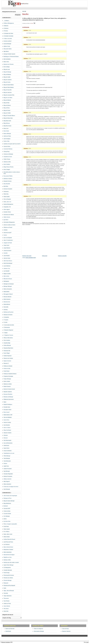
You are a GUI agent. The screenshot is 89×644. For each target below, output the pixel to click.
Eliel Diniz (6, 186)
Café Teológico (7, 139)
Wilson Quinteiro (7, 484)
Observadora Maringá (39, 631)
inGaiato (5, 230)
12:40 (30, 30)
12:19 (32, 23)
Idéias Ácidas (7, 537)
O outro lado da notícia (9, 325)
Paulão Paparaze (8, 356)
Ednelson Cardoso (8, 179)
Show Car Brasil (7, 430)
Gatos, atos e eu (7, 202)
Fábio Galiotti (7, 529)
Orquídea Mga (7, 343)
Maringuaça (6, 281)
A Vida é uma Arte (8, 39)
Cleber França (7, 159)
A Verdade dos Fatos (8, 33)
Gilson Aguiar (7, 209)
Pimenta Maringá (7, 580)
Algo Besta (6, 51)
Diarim (5, 519)
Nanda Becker (7, 304)
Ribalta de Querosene (9, 399)
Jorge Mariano (7, 248)
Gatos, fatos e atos (8, 534)
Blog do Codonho (8, 80)
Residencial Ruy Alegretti (9, 585)
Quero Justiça (7, 381)
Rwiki (5, 588)
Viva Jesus (6, 609)
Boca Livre (6, 128)
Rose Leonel (6, 412)
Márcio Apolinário (8, 552)
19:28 (30, 113)
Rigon (5, 402)
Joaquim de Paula (8, 243)
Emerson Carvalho (8, 189)
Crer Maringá (7, 516)
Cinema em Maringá (8, 154)
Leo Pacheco (7, 544)
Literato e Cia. (7, 268)
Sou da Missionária (8, 443)
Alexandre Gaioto (8, 49)
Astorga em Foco (7, 498)
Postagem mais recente (27, 256)
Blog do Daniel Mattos (9, 85)
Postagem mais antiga (62, 256)
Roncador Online (7, 410)
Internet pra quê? (7, 233)
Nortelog (6, 310)
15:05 (30, 37)
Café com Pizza (7, 136)
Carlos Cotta (6, 141)
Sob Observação (7, 440)
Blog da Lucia (7, 69)
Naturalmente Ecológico (9, 555)
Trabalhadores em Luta (9, 453)
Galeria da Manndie (10, 629)
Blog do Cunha (7, 82)
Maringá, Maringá (8, 286)
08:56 (30, 134)
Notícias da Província (8, 312)
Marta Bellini (6, 292)
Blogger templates (6, 642)
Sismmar (6, 435)
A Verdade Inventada (8, 36)
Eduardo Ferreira (7, 181)
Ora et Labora (7, 340)
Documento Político (8, 176)
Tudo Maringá (7, 458)
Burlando (6, 506)
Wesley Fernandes (8, 476)
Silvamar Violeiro (7, 433)
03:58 (30, 196)
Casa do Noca (7, 146)
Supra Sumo (6, 448)
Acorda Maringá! (7, 44)
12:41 (30, 157)
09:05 (30, 148)
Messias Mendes (7, 297)
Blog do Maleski (7, 100)
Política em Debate (8, 366)
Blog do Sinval (7, 110)
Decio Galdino (7, 164)
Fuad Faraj (6, 526)
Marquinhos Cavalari (8, 550)
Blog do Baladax (7, 74)
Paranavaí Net (7, 351)
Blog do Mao (6, 103)
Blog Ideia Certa (7, 121)
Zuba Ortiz (6, 611)
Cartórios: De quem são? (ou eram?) (12, 144)
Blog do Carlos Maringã (9, 501)
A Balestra (6, 26)
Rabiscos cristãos (8, 384)
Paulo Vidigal (7, 353)
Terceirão (6, 593)
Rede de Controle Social (9, 389)
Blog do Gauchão (8, 90)
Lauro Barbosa (7, 266)
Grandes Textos (7, 212)
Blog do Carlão (7, 77)
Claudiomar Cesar (8, 157)
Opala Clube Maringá (8, 565)
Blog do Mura (7, 108)
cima (87, 642)
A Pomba (6, 31)
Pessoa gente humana (9, 575)
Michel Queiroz (7, 299)
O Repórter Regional (8, 330)
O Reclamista (7, 327)
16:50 (30, 59)
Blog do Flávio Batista (9, 87)
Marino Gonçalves (8, 289)
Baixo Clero (6, 62)
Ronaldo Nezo (7, 407)
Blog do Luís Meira (8, 98)
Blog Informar (7, 123)
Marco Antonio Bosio (8, 547)
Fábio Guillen (7, 197)
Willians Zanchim (7, 479)
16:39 (30, 51)
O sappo (6, 333)
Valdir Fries (6, 466)
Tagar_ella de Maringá (9, 591)
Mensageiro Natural (8, 294)
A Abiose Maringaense (9, 23)
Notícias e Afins (7, 560)
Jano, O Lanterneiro (8, 240)
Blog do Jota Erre (8, 92)
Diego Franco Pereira (8, 167)
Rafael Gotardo (7, 386)
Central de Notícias (8, 149)
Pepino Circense (7, 361)
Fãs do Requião (7, 199)
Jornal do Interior (7, 250)
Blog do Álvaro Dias (8, 118)
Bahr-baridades (7, 59)
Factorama (6, 191)
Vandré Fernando (8, 469)
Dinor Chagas (7, 169)
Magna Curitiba (7, 274)
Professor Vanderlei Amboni (10, 374)
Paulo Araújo (6, 573)
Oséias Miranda (7, 345)
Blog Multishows (7, 503)
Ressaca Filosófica (8, 394)
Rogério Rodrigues (8, 404)
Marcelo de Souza (8, 279)
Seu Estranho (7, 425)
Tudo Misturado (7, 461)
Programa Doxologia (8, 376)
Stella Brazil (6, 446)
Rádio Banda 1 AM (8, 415)
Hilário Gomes (7, 217)
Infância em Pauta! (8, 227)
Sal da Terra (6, 420)
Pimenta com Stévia (8, 578)
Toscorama (6, 598)
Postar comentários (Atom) (31, 258)
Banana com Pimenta (8, 64)
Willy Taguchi (7, 481)
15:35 (30, 44)
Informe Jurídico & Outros (9, 225)
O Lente (5, 322)
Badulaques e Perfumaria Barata (11, 57)
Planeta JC (6, 363)
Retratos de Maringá (8, 397)
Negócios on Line (8, 557)
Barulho (25, 14)
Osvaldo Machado (8, 570)
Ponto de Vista (7, 368)
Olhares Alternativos (8, 338)
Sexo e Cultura (7, 428)
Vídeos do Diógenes (38, 629)
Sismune (6, 438)
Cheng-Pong (6, 152)
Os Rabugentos (7, 568)
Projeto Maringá (7, 379)
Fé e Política (6, 532)
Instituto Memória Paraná (9, 539)
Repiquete (6, 583)
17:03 (30, 71)
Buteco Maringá (7, 134)
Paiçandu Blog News (8, 348)
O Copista (6, 320)
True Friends (6, 601)
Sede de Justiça (7, 422)
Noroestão (6, 307)
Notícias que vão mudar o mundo (11, 562)
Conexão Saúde (7, 514)
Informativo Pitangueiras (9, 222)
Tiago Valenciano (8, 596)
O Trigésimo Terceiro (8, 335)
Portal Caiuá (6, 371)
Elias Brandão (7, 184)
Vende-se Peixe (7, 603)
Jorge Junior (6, 245)
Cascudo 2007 (7, 508)
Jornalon (6, 253)
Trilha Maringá (7, 456)
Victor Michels (7, 606)
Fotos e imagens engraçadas (10, 524)
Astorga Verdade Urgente (9, 54)
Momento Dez (7, 302)
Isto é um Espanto (8, 238)
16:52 (30, 185)
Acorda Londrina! (7, 41)
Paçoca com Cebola (8, 358)
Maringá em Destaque (9, 284)
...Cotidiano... (7, 21)
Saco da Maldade (8, 417)
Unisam (5, 463)
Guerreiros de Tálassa (9, 215)
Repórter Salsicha (8, 392)
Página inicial (45, 256)
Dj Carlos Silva (7, 521)
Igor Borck (6, 220)
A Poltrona (6, 28)
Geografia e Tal (7, 207)
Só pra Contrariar (8, 451)
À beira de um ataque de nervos (11, 487)
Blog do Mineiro (7, 105)
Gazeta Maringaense (8, 204)
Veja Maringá (7, 471)
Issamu (5, 235)
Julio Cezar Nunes (8, 261)
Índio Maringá (7, 489)
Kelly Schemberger (8, 263)
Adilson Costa (7, 46)
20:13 (30, 126)
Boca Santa (6, 131)
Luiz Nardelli (6, 271)
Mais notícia (6, 276)
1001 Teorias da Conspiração (10, 496)
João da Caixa (7, 258)
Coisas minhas (7, 511)
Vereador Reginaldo (8, 474)
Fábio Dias (6, 194)
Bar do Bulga (7, 67)
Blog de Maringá (7, 72)
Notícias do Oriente (8, 315)
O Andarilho (6, 317)
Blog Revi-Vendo (7, 126)
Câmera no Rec (7, 162)
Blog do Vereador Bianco (9, 116)
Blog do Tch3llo (7, 113)
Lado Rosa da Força (8, 542)
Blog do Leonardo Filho (9, 95)
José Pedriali (7, 256)
